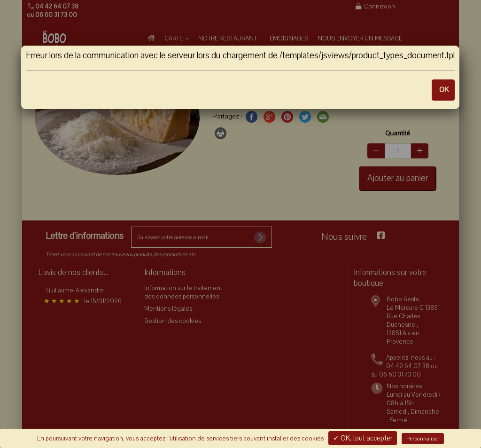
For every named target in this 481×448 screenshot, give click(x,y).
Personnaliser (423, 439)
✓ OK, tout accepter (363, 438)
